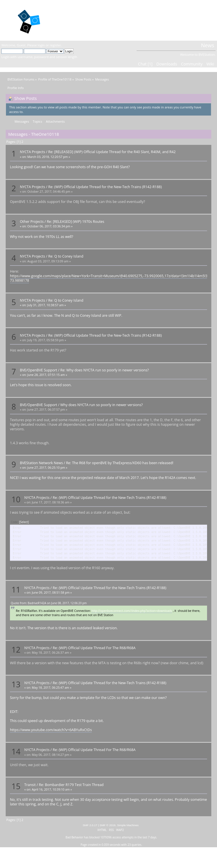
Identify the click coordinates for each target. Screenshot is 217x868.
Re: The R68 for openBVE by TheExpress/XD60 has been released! (120, 463)
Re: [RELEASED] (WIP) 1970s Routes (76, 222)
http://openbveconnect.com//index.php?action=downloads (132, 611)
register (55, 45)
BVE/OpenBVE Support (38, 370)
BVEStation (73, 20)
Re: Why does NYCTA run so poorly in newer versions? (105, 370)
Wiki (210, 64)
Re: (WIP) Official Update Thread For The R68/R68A (94, 648)
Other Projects (32, 222)
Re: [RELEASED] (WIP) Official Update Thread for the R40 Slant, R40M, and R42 (112, 152)
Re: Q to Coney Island (66, 256)
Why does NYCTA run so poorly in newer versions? (101, 405)
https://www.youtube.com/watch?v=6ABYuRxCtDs (51, 730)
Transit (30, 785)
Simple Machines (128, 825)
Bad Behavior (74, 837)
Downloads (167, 64)
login (41, 45)
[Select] (24, 522)
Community (192, 64)
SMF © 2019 (108, 825)
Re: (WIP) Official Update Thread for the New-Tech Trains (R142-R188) (105, 187)
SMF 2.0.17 (90, 825)
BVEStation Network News (41, 463)
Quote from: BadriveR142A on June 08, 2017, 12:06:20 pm (49, 603)
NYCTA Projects (33, 152)
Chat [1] (145, 64)
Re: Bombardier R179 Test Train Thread (71, 785)
